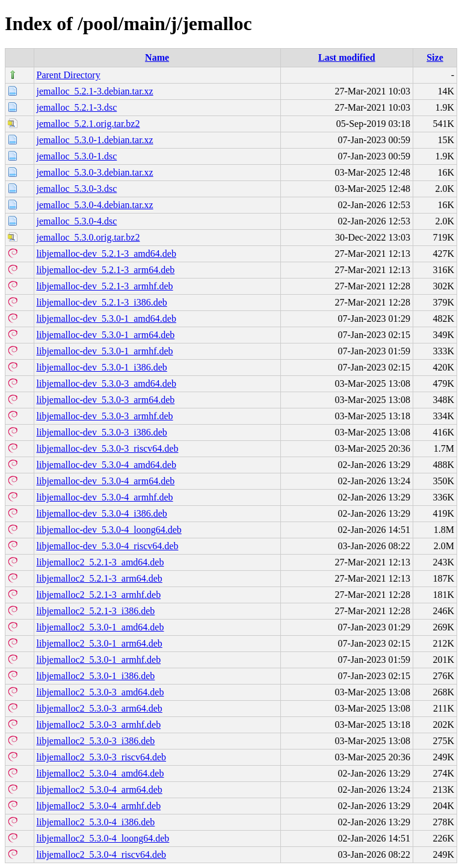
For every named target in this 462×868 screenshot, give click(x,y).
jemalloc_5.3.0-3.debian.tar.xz (95, 172)
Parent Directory (69, 75)
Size (435, 57)
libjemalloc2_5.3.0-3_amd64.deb (100, 692)
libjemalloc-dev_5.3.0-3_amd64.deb (106, 383)
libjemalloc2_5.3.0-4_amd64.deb (100, 773)
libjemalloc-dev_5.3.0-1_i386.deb (102, 367)
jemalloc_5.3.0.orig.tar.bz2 (88, 237)
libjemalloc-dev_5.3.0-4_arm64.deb (106, 481)
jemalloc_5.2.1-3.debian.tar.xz (95, 91)
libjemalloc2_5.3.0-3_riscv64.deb (102, 757)
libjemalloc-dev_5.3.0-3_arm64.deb (106, 400)
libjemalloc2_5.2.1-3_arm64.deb (100, 578)
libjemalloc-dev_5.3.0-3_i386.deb (102, 432)
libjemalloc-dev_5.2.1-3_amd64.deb (106, 254)
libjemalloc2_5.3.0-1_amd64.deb (100, 627)
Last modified (347, 57)
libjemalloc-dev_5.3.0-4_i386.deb (102, 513)
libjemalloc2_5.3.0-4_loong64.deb (103, 838)
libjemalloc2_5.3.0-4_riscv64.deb (102, 854)
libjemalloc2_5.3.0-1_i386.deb (96, 676)
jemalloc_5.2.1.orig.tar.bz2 (88, 124)
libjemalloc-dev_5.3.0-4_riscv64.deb (108, 546)
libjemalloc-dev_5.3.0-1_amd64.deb (106, 319)
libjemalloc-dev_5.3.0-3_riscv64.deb (108, 448)
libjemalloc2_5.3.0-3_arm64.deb (100, 708)
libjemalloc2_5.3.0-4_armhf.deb (99, 806)
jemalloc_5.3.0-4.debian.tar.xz (95, 205)
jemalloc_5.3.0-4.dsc (77, 221)
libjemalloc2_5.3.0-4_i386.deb (96, 822)
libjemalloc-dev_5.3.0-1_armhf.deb (105, 351)
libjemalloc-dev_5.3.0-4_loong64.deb (109, 530)
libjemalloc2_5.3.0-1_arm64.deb (100, 643)
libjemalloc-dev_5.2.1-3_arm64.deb (106, 270)
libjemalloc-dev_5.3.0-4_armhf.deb (105, 497)
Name (157, 57)
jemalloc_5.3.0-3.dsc (77, 189)
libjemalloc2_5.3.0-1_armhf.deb (99, 660)
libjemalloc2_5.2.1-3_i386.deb (96, 611)
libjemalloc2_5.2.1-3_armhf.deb (99, 595)
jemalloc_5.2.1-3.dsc (77, 107)
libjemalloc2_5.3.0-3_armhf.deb (99, 725)
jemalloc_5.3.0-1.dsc (77, 156)
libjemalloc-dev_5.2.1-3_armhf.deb (105, 286)
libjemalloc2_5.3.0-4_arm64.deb (100, 790)
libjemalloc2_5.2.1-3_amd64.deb (100, 562)
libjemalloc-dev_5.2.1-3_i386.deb (102, 302)
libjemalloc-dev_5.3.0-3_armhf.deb (105, 416)
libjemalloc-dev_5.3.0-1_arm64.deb (106, 335)
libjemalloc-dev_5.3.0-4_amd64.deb (106, 465)
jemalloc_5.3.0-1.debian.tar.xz (95, 140)
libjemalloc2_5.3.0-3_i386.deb (96, 741)
